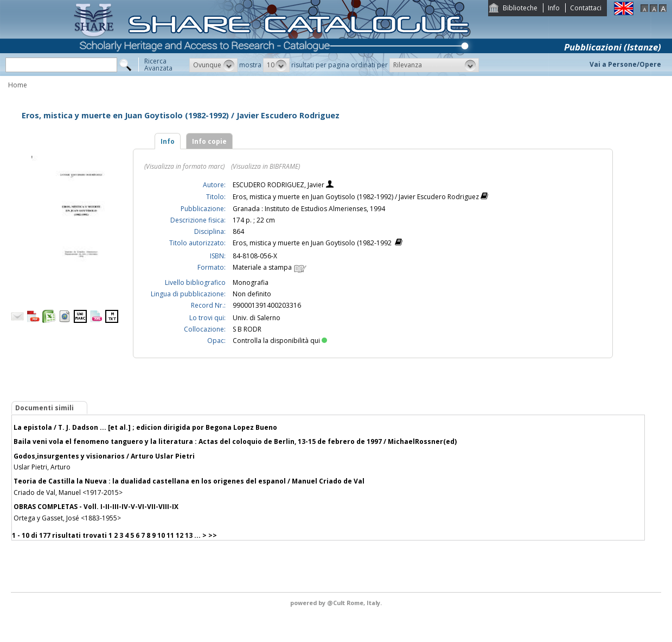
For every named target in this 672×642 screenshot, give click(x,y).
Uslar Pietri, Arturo (42, 467)
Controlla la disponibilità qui (280, 341)
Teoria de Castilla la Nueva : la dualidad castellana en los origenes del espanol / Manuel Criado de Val (189, 481)
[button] (213, 65)
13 (189, 535)
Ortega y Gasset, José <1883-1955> (67, 518)
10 (161, 535)
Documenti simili (44, 408)
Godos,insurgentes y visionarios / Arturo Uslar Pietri (104, 456)
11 (170, 535)
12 (180, 535)
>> (213, 535)
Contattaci (586, 8)
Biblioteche (520, 8)
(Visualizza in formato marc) (184, 166)
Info (554, 8)
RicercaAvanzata (158, 65)
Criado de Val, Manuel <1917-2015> (68, 492)
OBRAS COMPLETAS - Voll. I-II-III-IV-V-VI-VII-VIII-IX (96, 507)
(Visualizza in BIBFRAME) (265, 166)
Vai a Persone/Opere (625, 64)
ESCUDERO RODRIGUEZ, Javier (279, 185)
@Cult (337, 603)
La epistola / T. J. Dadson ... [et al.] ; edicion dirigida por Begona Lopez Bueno (145, 427)
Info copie (209, 141)
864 (238, 231)
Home (18, 85)
